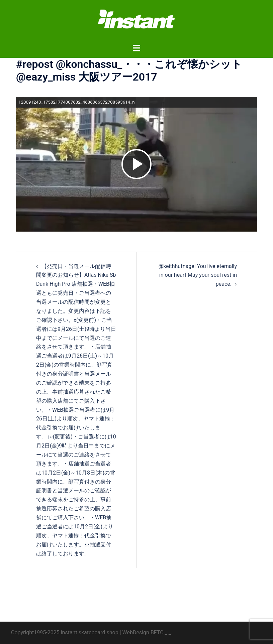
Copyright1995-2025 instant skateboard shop (65, 632)
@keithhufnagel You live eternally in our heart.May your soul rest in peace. (198, 275)
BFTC (157, 632)
